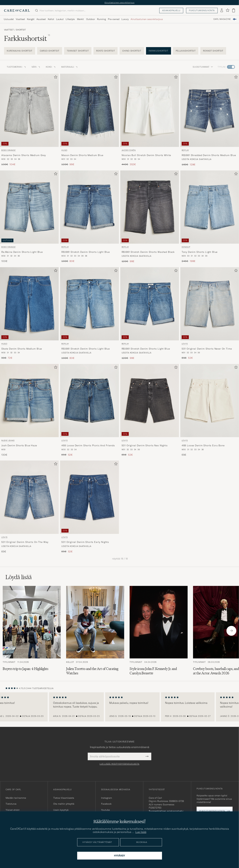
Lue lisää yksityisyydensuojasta (119, 764)
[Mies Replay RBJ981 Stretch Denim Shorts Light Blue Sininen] (89, 207)
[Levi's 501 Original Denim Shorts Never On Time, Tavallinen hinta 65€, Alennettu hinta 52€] (210, 314)
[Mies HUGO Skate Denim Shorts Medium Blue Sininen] (29, 304)
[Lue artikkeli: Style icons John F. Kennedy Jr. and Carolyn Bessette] (159, 631)
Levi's (185, 344)
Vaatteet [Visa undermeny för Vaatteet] (20, 19)
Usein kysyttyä (61, 810)
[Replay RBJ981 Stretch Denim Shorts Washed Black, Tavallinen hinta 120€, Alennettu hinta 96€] (150, 217)
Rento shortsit (106, 51)
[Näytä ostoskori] (234, 10)
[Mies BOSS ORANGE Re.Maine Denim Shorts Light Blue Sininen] (29, 207)
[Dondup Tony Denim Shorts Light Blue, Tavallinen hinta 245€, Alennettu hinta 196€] (210, 217)
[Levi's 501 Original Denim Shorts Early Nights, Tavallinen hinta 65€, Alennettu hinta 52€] (89, 507)
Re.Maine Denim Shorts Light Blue (22, 252)
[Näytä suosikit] (228, 10)
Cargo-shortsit (50, 51)
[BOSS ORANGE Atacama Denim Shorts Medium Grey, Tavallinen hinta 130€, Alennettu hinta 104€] (29, 120)
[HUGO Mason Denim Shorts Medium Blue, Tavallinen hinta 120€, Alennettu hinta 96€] (89, 120)
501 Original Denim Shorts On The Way (25, 542)
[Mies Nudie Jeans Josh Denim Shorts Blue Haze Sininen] (29, 401)
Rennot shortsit (213, 51)
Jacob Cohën (129, 150)
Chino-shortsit (132, 51)
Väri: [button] (36, 67)
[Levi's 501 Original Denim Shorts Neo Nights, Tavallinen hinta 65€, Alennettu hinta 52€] (150, 410)
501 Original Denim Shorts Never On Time (207, 349)
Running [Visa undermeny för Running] (101, 19)
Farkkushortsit (159, 51)
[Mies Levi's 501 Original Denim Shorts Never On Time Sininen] (210, 304)
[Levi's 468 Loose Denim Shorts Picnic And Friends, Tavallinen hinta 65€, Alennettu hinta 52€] (89, 410)
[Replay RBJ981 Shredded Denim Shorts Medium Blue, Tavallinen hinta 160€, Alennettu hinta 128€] (210, 120)
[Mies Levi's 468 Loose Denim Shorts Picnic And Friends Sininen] (89, 401)
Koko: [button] (51, 67)
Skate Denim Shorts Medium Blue (22, 349)
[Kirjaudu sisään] (222, 11)
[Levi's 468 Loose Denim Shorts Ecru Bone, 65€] (210, 410)
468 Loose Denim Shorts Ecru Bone (203, 445)
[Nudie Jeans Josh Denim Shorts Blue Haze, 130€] (29, 410)
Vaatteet (9, 30)
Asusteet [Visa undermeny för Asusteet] (41, 19)
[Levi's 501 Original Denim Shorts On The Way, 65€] (29, 507)
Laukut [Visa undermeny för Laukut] (60, 19)
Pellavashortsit (186, 51)
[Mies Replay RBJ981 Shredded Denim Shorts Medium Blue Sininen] (210, 110)
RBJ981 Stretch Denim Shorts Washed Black (148, 252)
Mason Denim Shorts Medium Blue (82, 155)
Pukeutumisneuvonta (202, 10)
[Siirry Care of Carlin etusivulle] (17, 11)
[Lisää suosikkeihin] (55, 78)
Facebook (106, 804)
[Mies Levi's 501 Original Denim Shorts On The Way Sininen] (29, 497)
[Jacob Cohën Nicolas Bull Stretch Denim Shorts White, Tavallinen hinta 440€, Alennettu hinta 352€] (150, 120)
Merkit (80, 19)
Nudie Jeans (8, 441)
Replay (185, 150)
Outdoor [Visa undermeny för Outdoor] (91, 19)
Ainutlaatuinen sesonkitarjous (119, 2)
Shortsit (21, 30)
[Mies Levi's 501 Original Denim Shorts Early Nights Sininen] (89, 497)
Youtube (105, 810)
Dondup (186, 247)
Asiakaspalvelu (171, 10)
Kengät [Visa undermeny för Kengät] (31, 19)
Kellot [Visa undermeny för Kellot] (51, 19)
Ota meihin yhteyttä (64, 804)
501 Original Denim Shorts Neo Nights (145, 445)
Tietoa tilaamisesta (64, 798)
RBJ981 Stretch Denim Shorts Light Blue (86, 252)
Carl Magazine (222, 19)
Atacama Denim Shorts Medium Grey (24, 155)
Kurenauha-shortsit (20, 51)
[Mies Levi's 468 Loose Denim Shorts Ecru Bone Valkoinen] (210, 401)
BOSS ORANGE (8, 150)
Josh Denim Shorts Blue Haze (19, 445)
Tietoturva (11, 804)
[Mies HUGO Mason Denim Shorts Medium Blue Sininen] (89, 110)
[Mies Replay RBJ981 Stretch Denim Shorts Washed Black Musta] (150, 207)
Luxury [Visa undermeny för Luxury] (125, 19)
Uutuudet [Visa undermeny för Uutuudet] (9, 19)
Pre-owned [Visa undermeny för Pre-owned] (114, 19)
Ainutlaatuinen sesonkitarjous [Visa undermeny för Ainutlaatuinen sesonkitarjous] (147, 19)
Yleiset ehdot (13, 810)
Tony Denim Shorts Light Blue (200, 252)
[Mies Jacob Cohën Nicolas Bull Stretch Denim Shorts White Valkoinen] (150, 110)
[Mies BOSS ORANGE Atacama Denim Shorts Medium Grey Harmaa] (29, 110)
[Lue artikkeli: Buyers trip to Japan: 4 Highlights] (32, 631)
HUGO (64, 150)
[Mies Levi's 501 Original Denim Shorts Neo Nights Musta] (150, 401)
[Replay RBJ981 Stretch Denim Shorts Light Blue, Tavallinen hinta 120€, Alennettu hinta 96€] (150, 314)
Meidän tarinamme (16, 798)
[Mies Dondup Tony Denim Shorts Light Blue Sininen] (210, 207)
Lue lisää (141, 832)
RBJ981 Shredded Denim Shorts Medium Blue (209, 155)
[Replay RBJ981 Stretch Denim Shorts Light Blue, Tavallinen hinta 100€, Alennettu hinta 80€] (89, 217)
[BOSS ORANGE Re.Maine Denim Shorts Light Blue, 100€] (29, 217)
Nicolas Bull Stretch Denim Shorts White (146, 155)
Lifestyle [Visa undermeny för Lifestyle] (70, 19)
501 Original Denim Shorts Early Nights (85, 542)
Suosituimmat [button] (203, 67)
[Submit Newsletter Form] (147, 756)
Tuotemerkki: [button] (16, 67)
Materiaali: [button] (70, 67)
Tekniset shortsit (78, 51)
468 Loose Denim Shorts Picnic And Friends (88, 445)
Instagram (107, 798)
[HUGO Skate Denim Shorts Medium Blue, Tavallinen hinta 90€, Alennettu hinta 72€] (29, 314)
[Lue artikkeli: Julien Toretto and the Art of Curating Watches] (95, 631)
